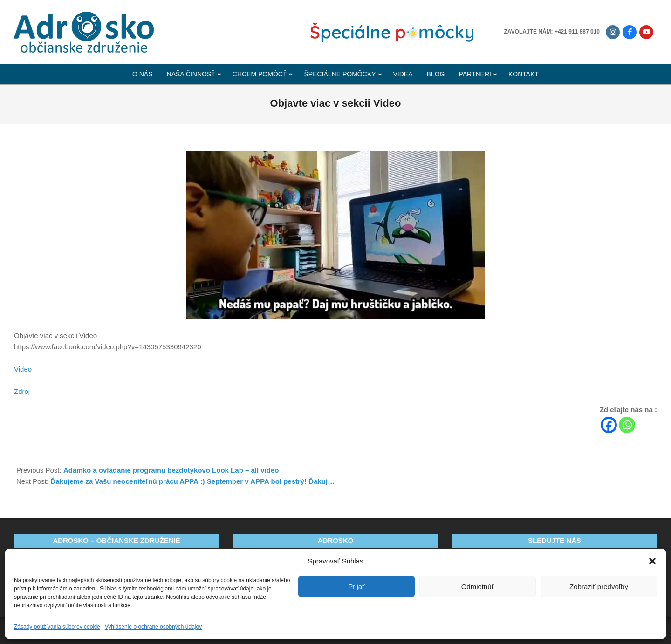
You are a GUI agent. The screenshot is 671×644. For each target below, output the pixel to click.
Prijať (356, 586)
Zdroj (22, 391)
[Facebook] (609, 425)
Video (23, 369)
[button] (652, 561)
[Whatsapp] (627, 425)
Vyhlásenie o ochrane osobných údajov (153, 627)
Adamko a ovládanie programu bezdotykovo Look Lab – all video (171, 470)
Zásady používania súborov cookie (57, 627)
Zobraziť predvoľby (599, 586)
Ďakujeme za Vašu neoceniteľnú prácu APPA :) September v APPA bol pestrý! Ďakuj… (192, 481)
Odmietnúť (478, 586)
